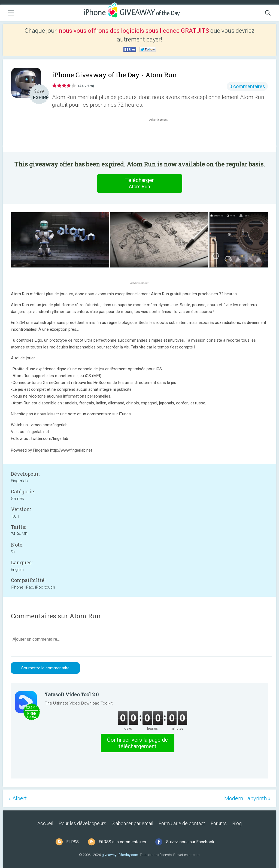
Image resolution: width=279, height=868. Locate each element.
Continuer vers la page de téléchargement (137, 743)
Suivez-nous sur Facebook (190, 842)
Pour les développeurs (82, 823)
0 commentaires (247, 86)
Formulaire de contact (182, 823)
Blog (237, 823)
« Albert (18, 798)
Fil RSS (73, 842)
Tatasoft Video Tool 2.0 (72, 694)
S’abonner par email (132, 823)
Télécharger (139, 183)
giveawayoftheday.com (120, 855)
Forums (219, 823)
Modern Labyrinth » (247, 798)
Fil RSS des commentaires (122, 842)
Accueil (45, 823)
